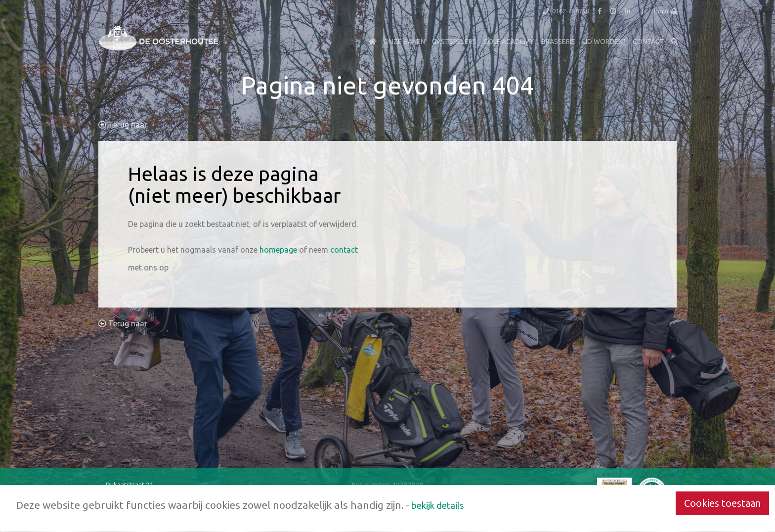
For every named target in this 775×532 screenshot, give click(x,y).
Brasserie (558, 42)
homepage (278, 250)
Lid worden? (604, 42)
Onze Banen (404, 42)
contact (344, 250)
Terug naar (123, 125)
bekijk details (438, 505)
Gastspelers (454, 42)
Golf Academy (509, 42)
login (665, 11)
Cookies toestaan (722, 503)
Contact (648, 42)
